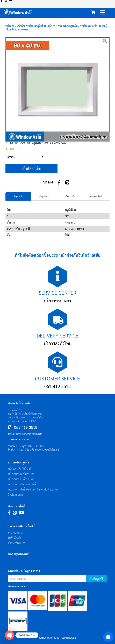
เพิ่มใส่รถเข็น (31, 168)
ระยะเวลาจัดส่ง (96, 196)
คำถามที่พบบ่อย (17, 543)
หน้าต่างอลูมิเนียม (37, 26)
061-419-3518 (58, 386)
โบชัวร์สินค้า (15, 538)
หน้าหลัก (10, 26)
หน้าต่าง (21, 26)
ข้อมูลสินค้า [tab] (18, 196)
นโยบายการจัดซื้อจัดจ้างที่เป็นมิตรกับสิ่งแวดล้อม (34, 489)
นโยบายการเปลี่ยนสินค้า (21, 479)
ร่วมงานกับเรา (16, 533)
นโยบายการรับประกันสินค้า (23, 484)
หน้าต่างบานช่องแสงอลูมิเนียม (64, 26)
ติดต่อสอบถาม (16, 495)
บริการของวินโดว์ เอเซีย (21, 469)
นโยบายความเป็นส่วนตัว (21, 474)
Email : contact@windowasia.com (25, 433)
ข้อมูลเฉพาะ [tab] (44, 196)
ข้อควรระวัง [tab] (70, 196)
